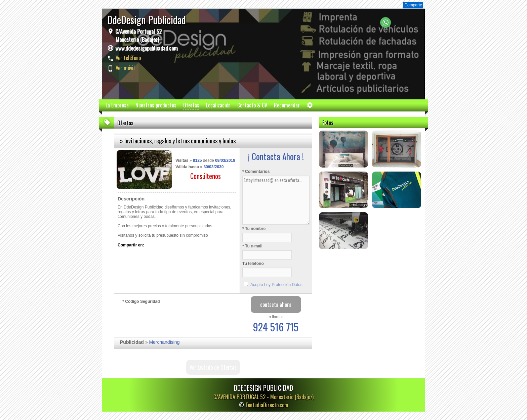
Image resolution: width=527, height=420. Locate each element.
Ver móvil (125, 68)
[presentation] (173, 319)
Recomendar (287, 105)
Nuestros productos (156, 105)
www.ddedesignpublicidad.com (147, 48)
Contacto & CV (252, 105)
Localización (218, 105)
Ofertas (191, 105)
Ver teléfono (128, 58)
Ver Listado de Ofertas (213, 367)
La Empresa (117, 105)
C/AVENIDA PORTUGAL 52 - (263, 397)
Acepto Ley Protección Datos (276, 285)
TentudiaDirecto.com (267, 405)
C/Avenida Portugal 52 (138, 35)
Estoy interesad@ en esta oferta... (276, 200)
